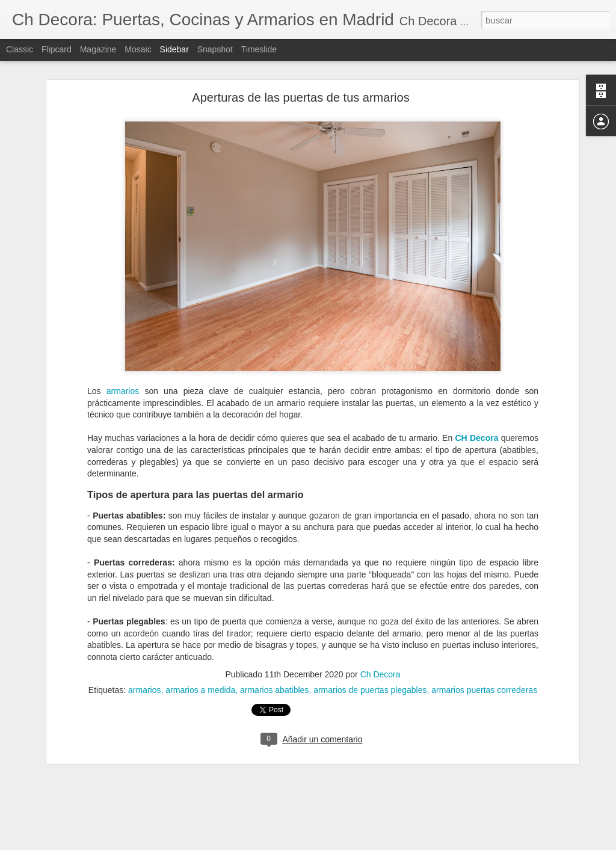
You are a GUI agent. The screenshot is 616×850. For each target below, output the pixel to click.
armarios (123, 340)
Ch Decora (380, 624)
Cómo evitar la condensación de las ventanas (102, 831)
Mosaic (138, 49)
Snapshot (215, 49)
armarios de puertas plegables (370, 639)
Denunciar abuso (395, 843)
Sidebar (174, 49)
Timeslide (259, 49)
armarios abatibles (274, 639)
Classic (20, 49)
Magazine (98, 49)
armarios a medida (200, 639)
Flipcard (57, 49)
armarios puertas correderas (484, 639)
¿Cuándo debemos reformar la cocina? (92, 804)
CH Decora (476, 388)
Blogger (355, 843)
